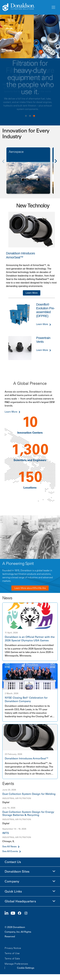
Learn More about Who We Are (30, 588)
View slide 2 (30, 116)
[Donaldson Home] (25, 7)
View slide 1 (26, 116)
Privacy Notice (13, 948)
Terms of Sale (12, 958)
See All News (9, 846)
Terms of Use (12, 953)
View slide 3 (34, 116)
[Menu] (53, 7)
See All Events (10, 851)
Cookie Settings (26, 968)
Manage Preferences (16, 964)
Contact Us (13, 862)
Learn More (32, 293)
